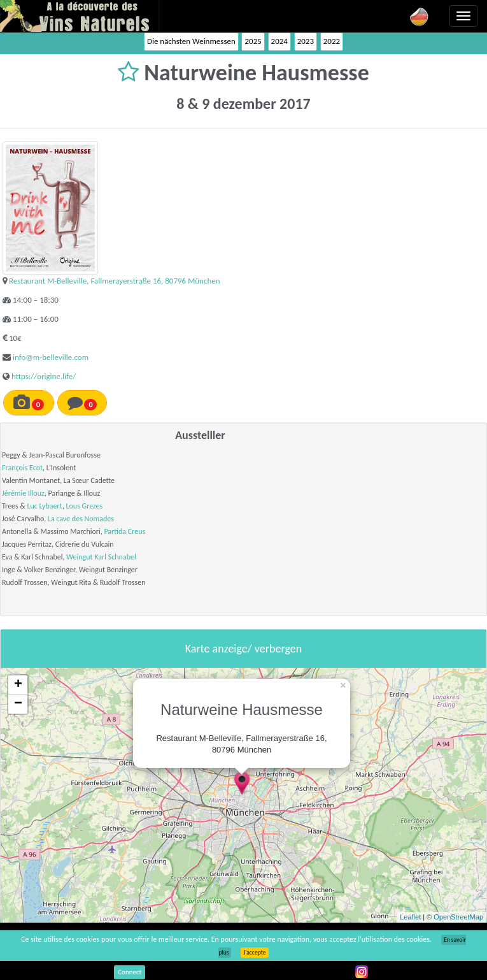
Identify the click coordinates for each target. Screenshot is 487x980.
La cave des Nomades (81, 519)
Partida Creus (124, 531)
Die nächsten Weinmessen (191, 41)
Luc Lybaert (44, 506)
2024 (279, 41)
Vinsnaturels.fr (80, 16)
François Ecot (22, 468)
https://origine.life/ (44, 376)
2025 (253, 41)
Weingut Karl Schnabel (101, 557)
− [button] (18, 704)
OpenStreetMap (458, 917)
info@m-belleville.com (51, 357)
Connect (130, 972)
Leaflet (410, 917)
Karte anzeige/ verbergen (243, 649)
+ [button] (18, 685)
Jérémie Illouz (23, 493)
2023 (306, 41)
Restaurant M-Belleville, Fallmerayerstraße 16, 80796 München (115, 281)
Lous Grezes (84, 506)
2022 (332, 41)
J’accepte (254, 953)
